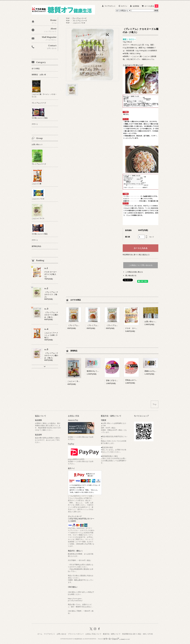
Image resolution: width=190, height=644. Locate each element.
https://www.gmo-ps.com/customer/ (75, 599)
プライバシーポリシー (76, 634)
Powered (114, 639)
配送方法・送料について (112, 634)
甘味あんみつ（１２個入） (136, 380)
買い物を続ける (131, 275)
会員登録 (136, 6)
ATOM (150, 634)
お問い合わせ (61, 634)
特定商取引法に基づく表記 (132, 634)
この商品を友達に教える (134, 272)
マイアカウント (110, 6)
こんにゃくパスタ (79, 23)
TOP (68, 18)
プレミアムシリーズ (79, 18)
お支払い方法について (93, 634)
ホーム (40, 634)
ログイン (124, 6)
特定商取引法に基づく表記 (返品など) (136, 255)
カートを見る (151, 6)
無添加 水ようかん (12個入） (98, 371)
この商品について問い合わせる (141, 265)
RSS (144, 634)
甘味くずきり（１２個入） (116, 380)
